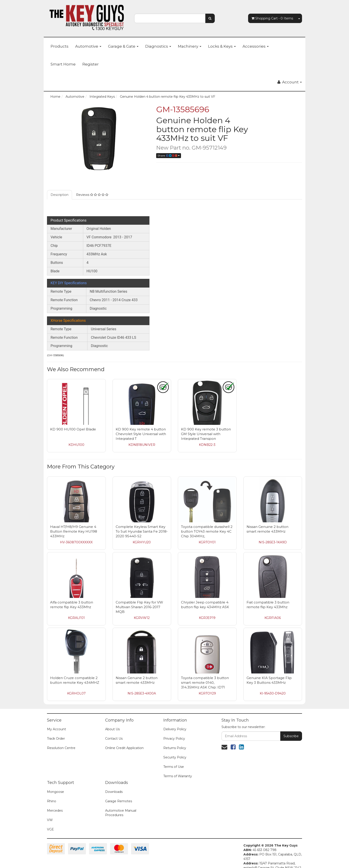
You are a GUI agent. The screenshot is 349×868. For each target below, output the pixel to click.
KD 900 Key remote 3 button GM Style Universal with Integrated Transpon (206, 434)
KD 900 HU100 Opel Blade (73, 429)
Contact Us (114, 739)
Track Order (56, 739)
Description (60, 195)
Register (90, 64)
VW (50, 820)
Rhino (52, 801)
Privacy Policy (174, 739)
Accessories (256, 46)
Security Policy (175, 757)
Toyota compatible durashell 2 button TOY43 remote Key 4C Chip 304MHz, (207, 531)
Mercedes (55, 811)
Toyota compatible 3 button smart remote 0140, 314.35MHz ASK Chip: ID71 (205, 683)
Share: (169, 156)
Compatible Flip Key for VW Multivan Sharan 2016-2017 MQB (139, 607)
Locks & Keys (222, 46)
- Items (272, 18)
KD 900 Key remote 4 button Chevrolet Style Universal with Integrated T (141, 434)
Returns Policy (175, 748)
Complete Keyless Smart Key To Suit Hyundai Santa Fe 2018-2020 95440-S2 (142, 531)
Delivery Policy (175, 729)
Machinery (190, 46)
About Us (112, 729)
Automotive (88, 46)
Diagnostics (158, 46)
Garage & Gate (123, 46)
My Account (56, 729)
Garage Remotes (119, 801)
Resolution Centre (61, 748)
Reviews (92, 195)
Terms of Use (174, 767)
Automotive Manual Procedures (121, 813)
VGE (50, 829)
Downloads (114, 792)
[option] (98, 139)
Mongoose (55, 792)
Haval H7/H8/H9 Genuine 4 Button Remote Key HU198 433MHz (74, 531)
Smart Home (63, 64)
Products (60, 46)
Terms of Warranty (178, 776)
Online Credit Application (124, 748)
